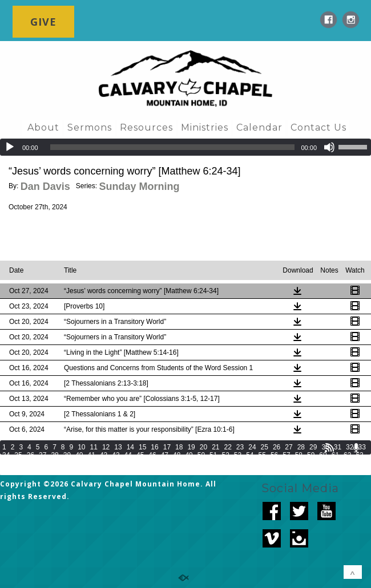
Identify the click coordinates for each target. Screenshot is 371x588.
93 (359, 463)
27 (289, 447)
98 (55, 471)
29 (313, 447)
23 (240, 447)
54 (250, 455)
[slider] (173, 147)
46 (152, 455)
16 (154, 447)
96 (31, 471)
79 (189, 463)
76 (152, 463)
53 (238, 455)
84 (250, 463)
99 (67, 471)
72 (104, 463)
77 (165, 463)
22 (228, 447)
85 (262, 463)
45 (140, 455)
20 (203, 447)
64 (6, 463)
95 (18, 471)
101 (97, 471)
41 (92, 455)
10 (81, 447)
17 (167, 447)
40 (79, 455)
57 (286, 455)
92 (347, 463)
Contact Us (318, 127)
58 (299, 455)
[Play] (10, 147)
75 (140, 463)
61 (335, 455)
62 (347, 455)
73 (116, 463)
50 (201, 455)
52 (225, 455)
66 (31, 463)
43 (116, 455)
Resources (146, 127)
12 (106, 447)
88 (299, 463)
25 (265, 447)
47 (165, 455)
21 (215, 447)
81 (213, 463)
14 (130, 447)
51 (213, 455)
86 (274, 463)
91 (335, 463)
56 (274, 455)
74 (128, 463)
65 (18, 463)
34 (6, 455)
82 (225, 463)
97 (43, 471)
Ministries (205, 127)
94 (6, 471)
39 (67, 455)
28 (301, 447)
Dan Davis (45, 186)
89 (311, 463)
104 (145, 471)
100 (81, 471)
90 (323, 463)
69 (67, 463)
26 (277, 447)
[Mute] (329, 147)
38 (55, 455)
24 (252, 447)
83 (238, 463)
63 (359, 455)
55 (262, 455)
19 (191, 447)
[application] (185, 147)
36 (31, 455)
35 (18, 455)
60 (323, 455)
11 (94, 447)
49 (189, 455)
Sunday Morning (139, 186)
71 (92, 463)
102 (113, 471)
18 (179, 447)
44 (128, 455)
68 (55, 463)
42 (104, 455)
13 (118, 447)
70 (79, 463)
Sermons (90, 127)
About (43, 127)
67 (43, 463)
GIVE (43, 22)
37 (43, 455)
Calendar (259, 127)
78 (177, 463)
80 (201, 463)
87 (286, 463)
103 (129, 471)
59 (311, 455)
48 (177, 455)
